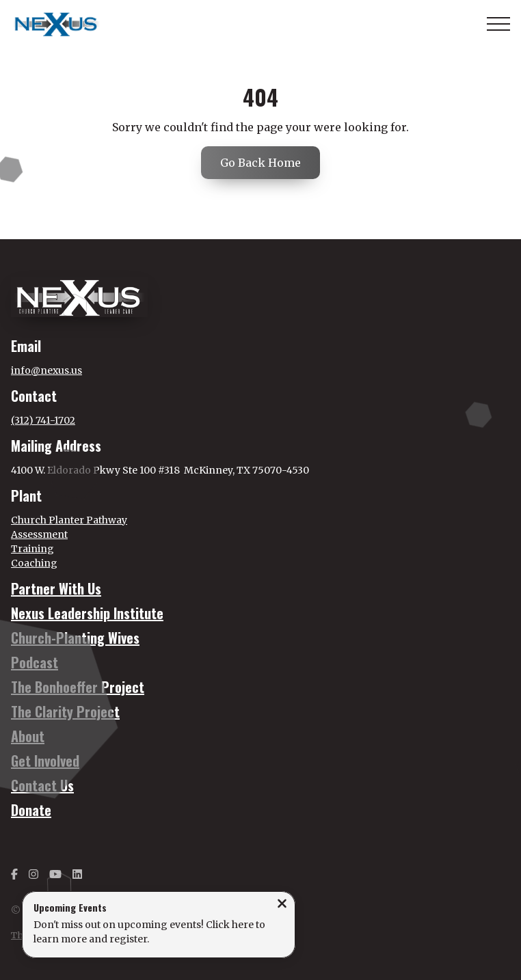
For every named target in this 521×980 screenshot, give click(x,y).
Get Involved (45, 761)
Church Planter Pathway (69, 520)
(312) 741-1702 (43, 420)
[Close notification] (282, 905)
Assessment (39, 534)
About (28, 736)
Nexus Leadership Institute (87, 613)
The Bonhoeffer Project (78, 687)
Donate (31, 810)
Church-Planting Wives (75, 638)
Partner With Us (56, 588)
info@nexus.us (46, 370)
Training (32, 549)
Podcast (35, 662)
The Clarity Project (65, 711)
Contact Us (42, 785)
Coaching (34, 563)
